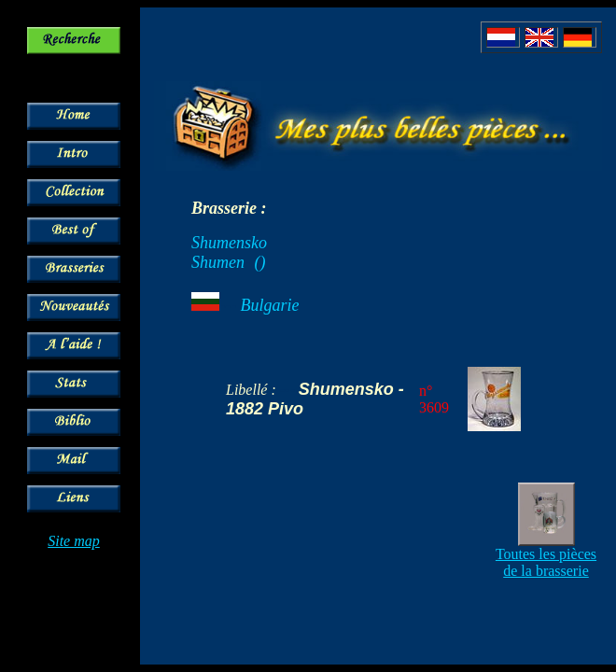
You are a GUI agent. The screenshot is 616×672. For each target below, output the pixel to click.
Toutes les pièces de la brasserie (546, 562)
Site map (74, 541)
